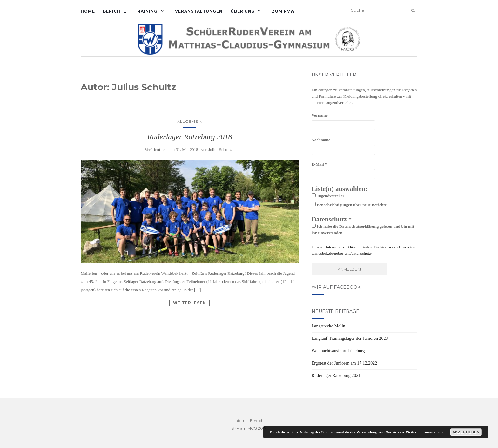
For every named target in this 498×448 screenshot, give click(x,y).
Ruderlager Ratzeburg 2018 (190, 137)
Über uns (242, 11)
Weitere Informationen (424, 432)
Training (146, 11)
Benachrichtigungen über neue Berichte (349, 205)
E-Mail (319, 164)
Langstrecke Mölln (328, 326)
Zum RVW (283, 11)
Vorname (320, 115)
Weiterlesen (190, 303)
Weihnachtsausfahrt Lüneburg (338, 351)
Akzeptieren (466, 432)
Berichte (115, 11)
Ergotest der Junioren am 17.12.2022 (344, 363)
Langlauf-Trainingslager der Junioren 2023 (350, 338)
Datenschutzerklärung (342, 247)
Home (88, 11)
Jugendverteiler (328, 196)
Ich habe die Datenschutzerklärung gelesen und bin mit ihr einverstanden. (363, 229)
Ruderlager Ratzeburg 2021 (336, 376)
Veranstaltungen (199, 11)
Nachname (321, 140)
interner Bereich (249, 421)
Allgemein (190, 121)
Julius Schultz (220, 150)
